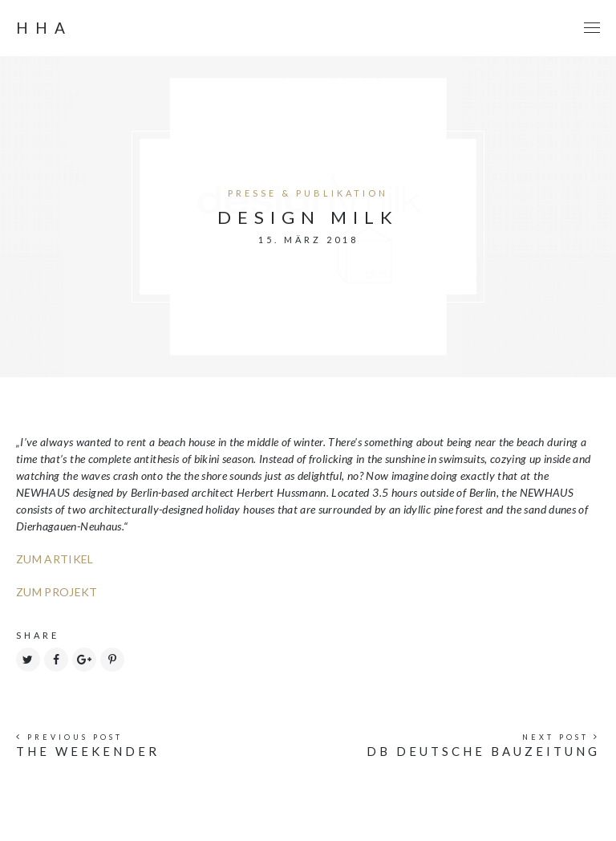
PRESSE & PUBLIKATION (308, 193)
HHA (44, 28)
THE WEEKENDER (88, 751)
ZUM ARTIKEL (55, 559)
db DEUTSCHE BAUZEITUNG (483, 751)
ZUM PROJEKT (57, 592)
